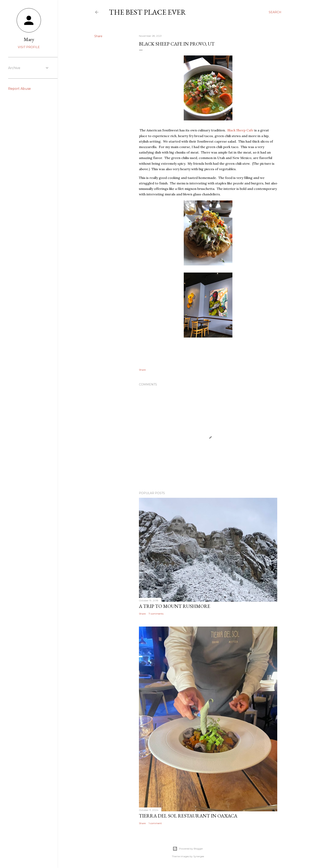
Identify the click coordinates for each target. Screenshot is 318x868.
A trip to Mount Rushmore (175, 606)
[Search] (275, 12)
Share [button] (98, 36)
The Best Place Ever (147, 12)
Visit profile (29, 47)
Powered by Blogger (188, 849)
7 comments (156, 614)
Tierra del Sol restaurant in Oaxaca (188, 816)
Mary (29, 39)
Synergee (199, 856)
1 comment (155, 823)
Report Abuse (19, 89)
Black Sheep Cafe (240, 130)
